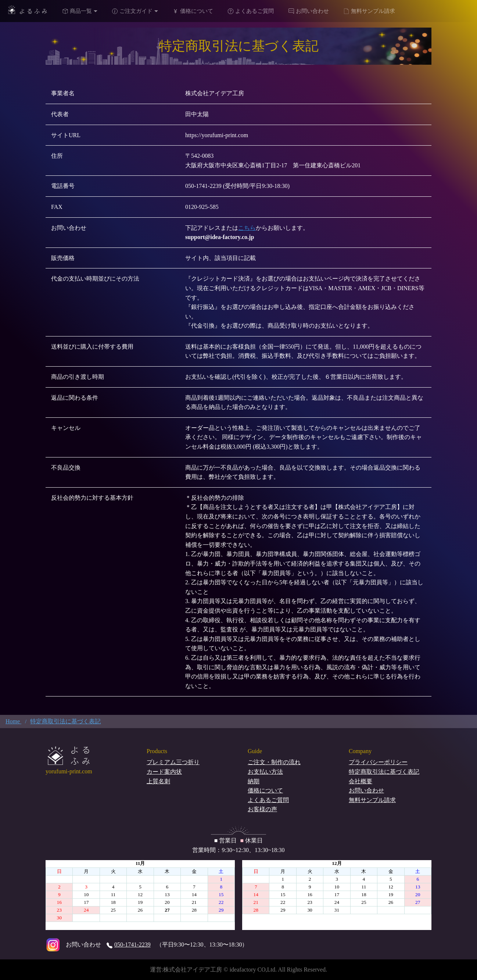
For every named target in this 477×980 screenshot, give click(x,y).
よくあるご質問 (251, 11)
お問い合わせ (309, 11)
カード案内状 (164, 772)
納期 (254, 781)
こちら (247, 228)
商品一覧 (77, 11)
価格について (193, 11)
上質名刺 (158, 781)
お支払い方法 (265, 772)
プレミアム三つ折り (173, 762)
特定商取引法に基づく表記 (384, 772)
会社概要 (361, 781)
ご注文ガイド (132, 11)
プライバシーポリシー (378, 762)
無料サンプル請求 (369, 11)
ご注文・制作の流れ (274, 762)
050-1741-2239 (129, 945)
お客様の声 (262, 809)
